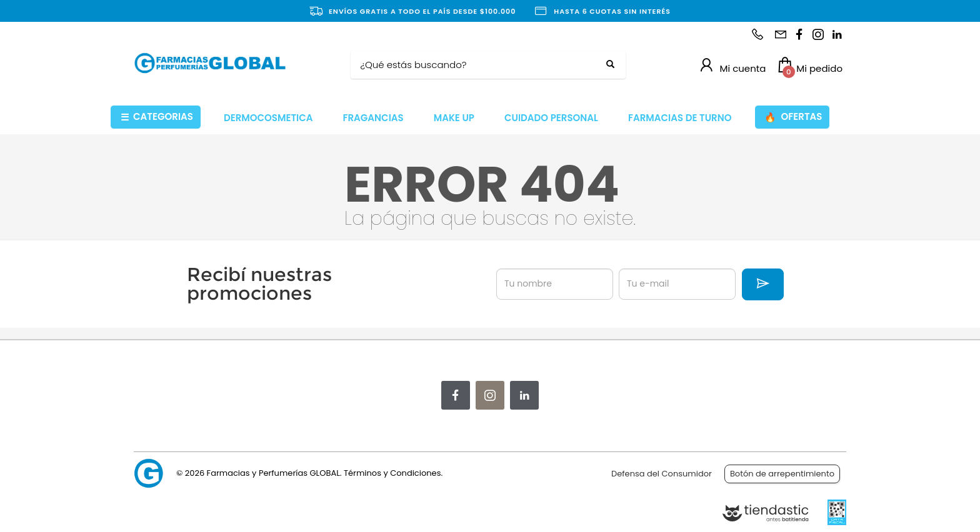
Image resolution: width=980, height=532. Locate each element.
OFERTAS (793, 117)
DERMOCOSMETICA (268, 118)
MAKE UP (454, 118)
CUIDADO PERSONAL (551, 118)
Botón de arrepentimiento (782, 474)
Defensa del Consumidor (662, 474)
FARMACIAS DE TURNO (680, 118)
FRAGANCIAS (373, 118)
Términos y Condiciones (392, 473)
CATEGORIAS (157, 117)
